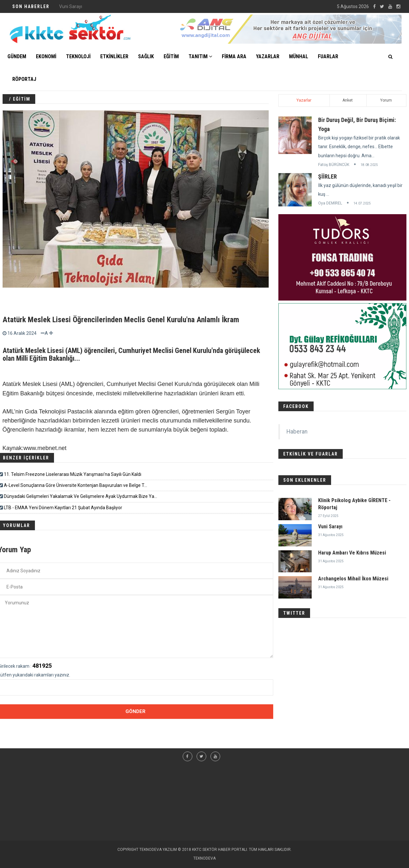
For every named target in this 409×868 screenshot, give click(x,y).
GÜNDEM (17, 56)
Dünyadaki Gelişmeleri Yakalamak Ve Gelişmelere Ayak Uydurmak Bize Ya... (81, 496)
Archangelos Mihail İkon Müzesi (353, 579)
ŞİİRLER (328, 176)
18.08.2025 (369, 165)
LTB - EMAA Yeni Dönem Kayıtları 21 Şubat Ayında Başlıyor (63, 508)
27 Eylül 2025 (328, 516)
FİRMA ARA (234, 56)
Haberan (297, 432)
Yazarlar (304, 100)
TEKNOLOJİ (78, 56)
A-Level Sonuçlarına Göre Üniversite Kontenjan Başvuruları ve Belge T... (75, 485)
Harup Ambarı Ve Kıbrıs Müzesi (352, 553)
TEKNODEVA (204, 858)
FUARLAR (328, 56)
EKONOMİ (46, 56)
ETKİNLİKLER (114, 56)
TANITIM (200, 56)
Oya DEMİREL (330, 203)
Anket (348, 100)
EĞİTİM (171, 56)
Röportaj (24, 79)
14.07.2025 (362, 203)
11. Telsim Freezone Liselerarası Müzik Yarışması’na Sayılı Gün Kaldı (73, 474)
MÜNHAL (299, 56)
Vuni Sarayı (330, 527)
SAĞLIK (146, 56)
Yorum (386, 100)
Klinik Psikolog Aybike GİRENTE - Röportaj (101, 6)
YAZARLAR (268, 56)
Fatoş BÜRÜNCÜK (334, 165)
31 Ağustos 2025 (331, 535)
